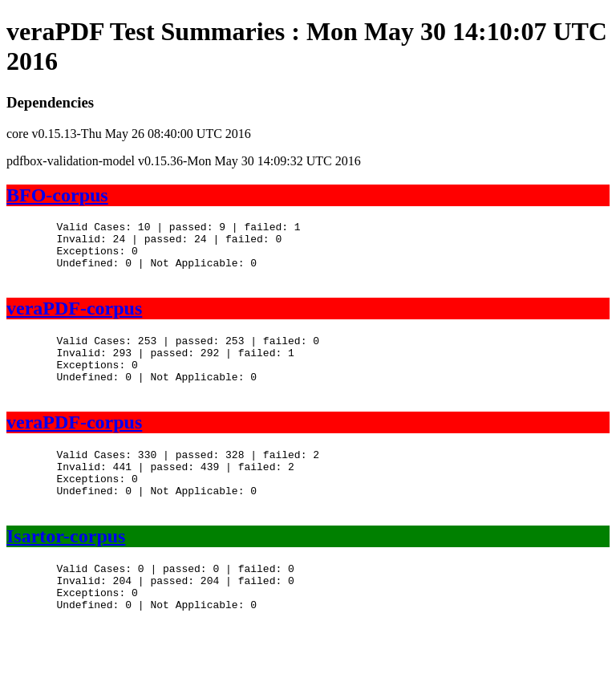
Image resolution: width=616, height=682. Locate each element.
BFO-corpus (57, 195)
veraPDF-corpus (74, 320)
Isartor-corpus (66, 572)
